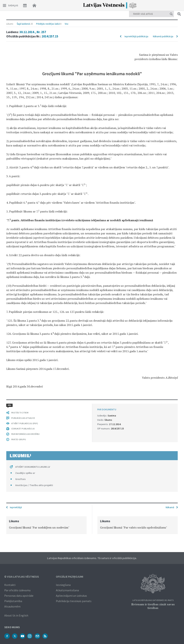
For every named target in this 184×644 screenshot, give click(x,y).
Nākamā (170, 507)
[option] (46, 525)
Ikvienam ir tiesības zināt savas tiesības (153, 606)
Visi (66, 24)
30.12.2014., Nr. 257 (33, 32)
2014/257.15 (50, 36)
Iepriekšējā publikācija (136, 36)
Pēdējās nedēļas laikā (48, 24)
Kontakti (10, 585)
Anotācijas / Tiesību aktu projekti (34, 485)
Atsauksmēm (12, 606)
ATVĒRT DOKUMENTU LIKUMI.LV (33, 467)
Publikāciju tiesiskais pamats (74, 601)
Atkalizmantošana (67, 590)
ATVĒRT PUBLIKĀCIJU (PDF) (25, 423)
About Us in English (16, 615)
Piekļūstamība (13, 601)
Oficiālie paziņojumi (70, 577)
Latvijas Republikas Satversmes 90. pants (153, 600)
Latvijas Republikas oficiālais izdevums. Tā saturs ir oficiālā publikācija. (92, 558)
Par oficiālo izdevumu (17, 590)
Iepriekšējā (16, 507)
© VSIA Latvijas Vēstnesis (22, 577)
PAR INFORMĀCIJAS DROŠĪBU (25, 434)
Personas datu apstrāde (19, 596)
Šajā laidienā (23, 24)
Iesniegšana (63, 585)
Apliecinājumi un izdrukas (71, 596)
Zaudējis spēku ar (25, 473)
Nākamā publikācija (163, 36)
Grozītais (20, 479)
